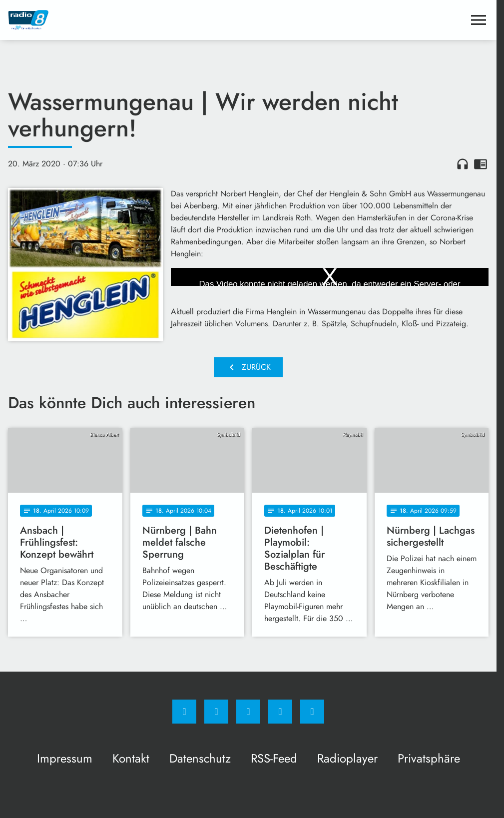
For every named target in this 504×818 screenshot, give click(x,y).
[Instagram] (216, 712)
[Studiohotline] (280, 712)
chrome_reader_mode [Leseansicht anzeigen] (481, 164)
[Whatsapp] (248, 712)
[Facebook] (184, 712)
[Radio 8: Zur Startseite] (128, 20)
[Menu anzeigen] (479, 20)
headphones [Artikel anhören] (463, 164)
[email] (312, 712)
